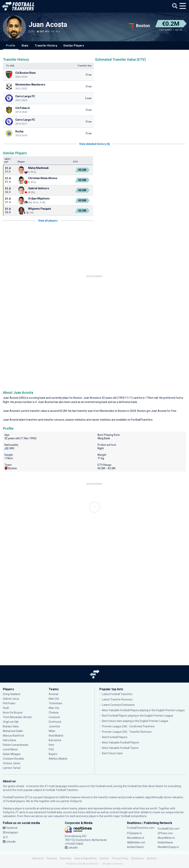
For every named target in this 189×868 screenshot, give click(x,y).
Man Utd (54, 699)
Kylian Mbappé (12, 754)
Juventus (54, 726)
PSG (51, 749)
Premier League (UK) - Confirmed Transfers (128, 726)
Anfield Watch (135, 847)
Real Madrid (56, 736)
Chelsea (54, 713)
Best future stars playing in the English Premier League (135, 721)
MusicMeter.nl (166, 838)
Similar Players (74, 46)
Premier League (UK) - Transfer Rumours (127, 732)
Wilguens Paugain (40, 209)
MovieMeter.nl (136, 838)
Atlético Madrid (58, 759)
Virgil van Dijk (11, 722)
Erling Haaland (12, 694)
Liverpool (54, 717)
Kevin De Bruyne (13, 713)
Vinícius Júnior (12, 763)
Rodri (6, 708)
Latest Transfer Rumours (117, 699)
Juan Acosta (48, 25)
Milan (52, 731)
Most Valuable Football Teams (120, 748)
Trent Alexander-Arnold (17, 717)
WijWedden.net (136, 842)
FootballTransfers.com (141, 828)
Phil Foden (9, 703)
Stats (25, 46)
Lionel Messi (11, 749)
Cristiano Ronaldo (14, 759)
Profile (11, 46)
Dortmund (55, 722)
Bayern (53, 754)
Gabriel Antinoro (39, 188)
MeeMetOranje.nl (168, 847)
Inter (52, 745)
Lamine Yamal (12, 768)
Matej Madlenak (38, 168)
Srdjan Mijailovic (39, 199)
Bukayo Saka (11, 726)
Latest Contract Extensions (118, 705)
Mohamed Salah (13, 731)
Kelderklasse (165, 842)
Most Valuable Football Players (121, 743)
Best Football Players (115, 737)
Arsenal (53, 694)
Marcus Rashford (13, 736)
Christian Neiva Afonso (43, 178)
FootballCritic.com (169, 829)
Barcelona (55, 740)
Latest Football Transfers (117, 694)
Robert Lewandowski (16, 745)
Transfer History (46, 46)
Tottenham (56, 703)
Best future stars (112, 753)
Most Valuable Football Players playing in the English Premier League (143, 710)
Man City (54, 708)
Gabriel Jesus (11, 699)
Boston (78, 398)
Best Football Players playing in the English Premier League (138, 716)
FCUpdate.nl (134, 833)
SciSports (76, 801)
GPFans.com (165, 833)
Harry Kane (9, 740)
